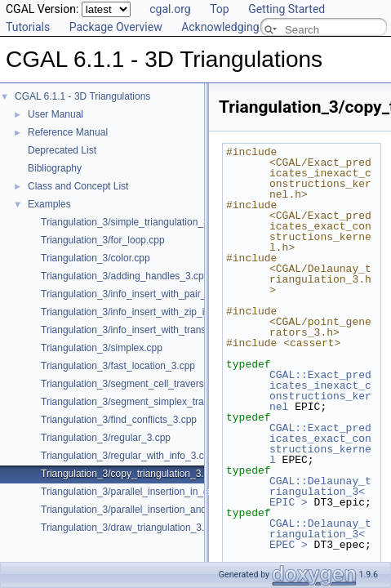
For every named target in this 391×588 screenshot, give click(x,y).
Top (220, 9)
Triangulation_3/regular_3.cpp (106, 438)
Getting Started (287, 9)
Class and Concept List (78, 186)
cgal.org (170, 9)
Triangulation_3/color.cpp (96, 258)
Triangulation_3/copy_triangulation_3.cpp (130, 474)
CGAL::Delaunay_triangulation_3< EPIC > (320, 492)
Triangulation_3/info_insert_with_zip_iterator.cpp (146, 312)
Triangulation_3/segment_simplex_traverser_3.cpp (151, 402)
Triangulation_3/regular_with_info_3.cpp (128, 456)
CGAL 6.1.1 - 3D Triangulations (82, 96)
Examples (49, 204)
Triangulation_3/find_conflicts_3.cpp (119, 420)
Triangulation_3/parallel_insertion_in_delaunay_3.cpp (157, 492)
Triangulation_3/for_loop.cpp (103, 240)
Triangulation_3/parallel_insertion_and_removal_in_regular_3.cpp (183, 510)
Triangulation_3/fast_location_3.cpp (118, 366)
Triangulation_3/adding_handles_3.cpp (125, 276)
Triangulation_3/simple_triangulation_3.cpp (134, 222)
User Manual (56, 114)
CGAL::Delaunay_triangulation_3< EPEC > (320, 534)
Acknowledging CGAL (236, 27)
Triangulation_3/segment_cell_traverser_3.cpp (141, 384)
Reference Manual (68, 132)
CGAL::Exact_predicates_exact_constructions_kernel (320, 444)
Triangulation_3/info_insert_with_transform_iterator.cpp (160, 330)
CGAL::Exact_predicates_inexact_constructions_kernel (320, 391)
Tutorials (28, 27)
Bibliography (55, 168)
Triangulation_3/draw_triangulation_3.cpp (131, 528)
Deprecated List (62, 150)
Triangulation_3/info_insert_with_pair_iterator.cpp (148, 294)
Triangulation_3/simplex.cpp (102, 348)
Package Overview (116, 27)
